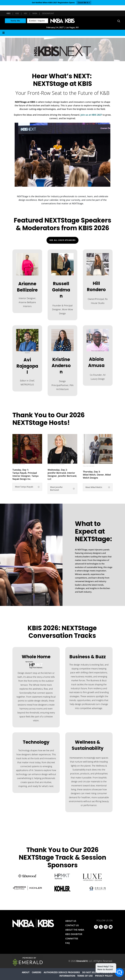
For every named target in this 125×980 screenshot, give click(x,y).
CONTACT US (72, 925)
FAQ (68, 943)
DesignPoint (48, 13)
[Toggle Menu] (62, 33)
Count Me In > (84, 3)
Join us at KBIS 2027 (91, 115)
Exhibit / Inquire (37, 21)
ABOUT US (71, 921)
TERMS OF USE (85, 976)
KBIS (8, 13)
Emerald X (82, 961)
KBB (17, 13)
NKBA (35, 13)
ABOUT (26, 972)
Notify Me (15, 21)
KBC (26, 13)
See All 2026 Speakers (62, 240)
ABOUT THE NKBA (75, 930)
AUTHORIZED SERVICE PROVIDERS (62, 972)
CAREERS (37, 972)
